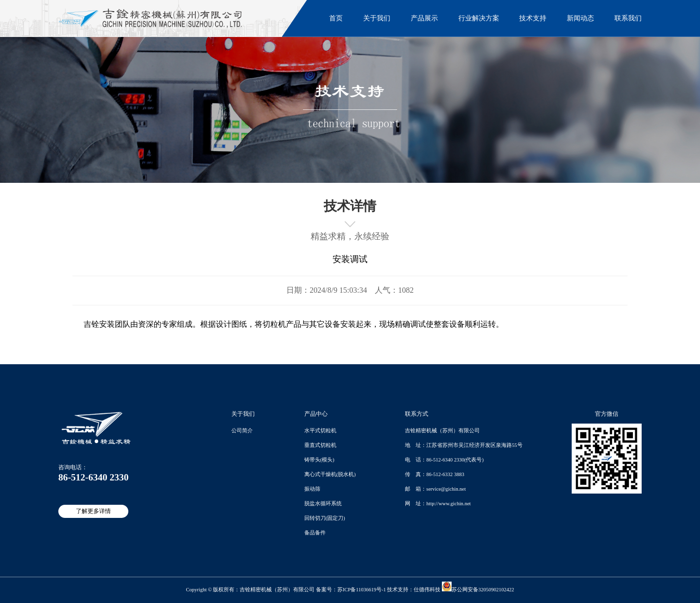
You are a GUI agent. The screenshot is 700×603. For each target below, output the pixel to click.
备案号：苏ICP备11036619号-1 (351, 590)
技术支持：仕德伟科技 (414, 590)
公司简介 (242, 431)
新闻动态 (580, 18)
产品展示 (424, 18)
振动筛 (312, 489)
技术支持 (533, 18)
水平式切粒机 (320, 431)
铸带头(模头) (319, 460)
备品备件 (315, 533)
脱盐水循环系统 (323, 504)
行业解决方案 (479, 18)
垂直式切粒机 (320, 445)
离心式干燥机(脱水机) (330, 474)
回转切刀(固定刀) (325, 518)
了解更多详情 (93, 511)
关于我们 (377, 18)
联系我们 (628, 18)
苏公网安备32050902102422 (478, 590)
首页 (336, 18)
